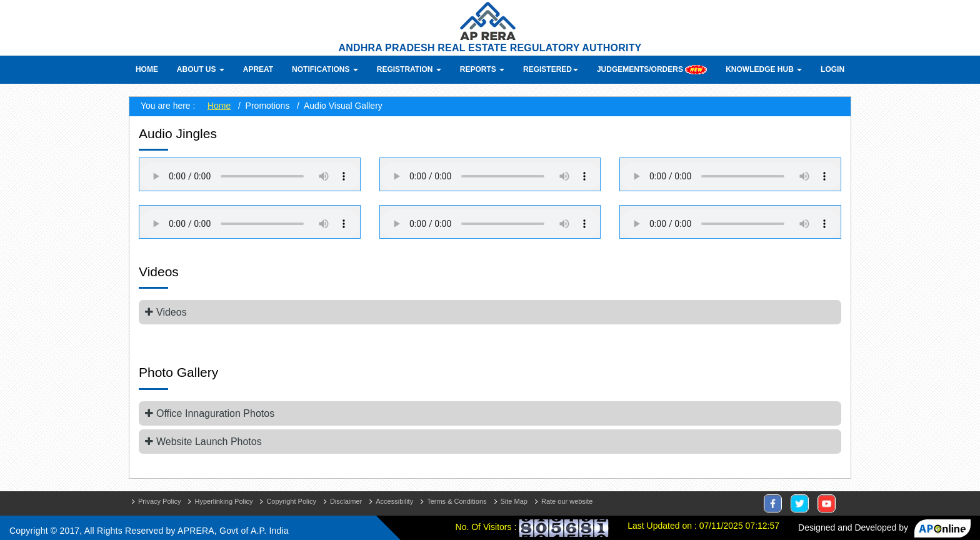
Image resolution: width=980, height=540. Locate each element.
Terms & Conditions (457, 501)
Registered (551, 69)
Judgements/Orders (652, 70)
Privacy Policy (159, 501)
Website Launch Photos (209, 442)
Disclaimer (346, 501)
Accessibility (394, 501)
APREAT (258, 69)
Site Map (514, 501)
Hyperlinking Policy (223, 501)
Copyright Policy (291, 501)
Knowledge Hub (764, 69)
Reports (482, 69)
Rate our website (567, 501)
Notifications (325, 69)
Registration (409, 69)
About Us (201, 69)
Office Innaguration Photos (215, 413)
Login (832, 69)
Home (147, 69)
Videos (172, 312)
